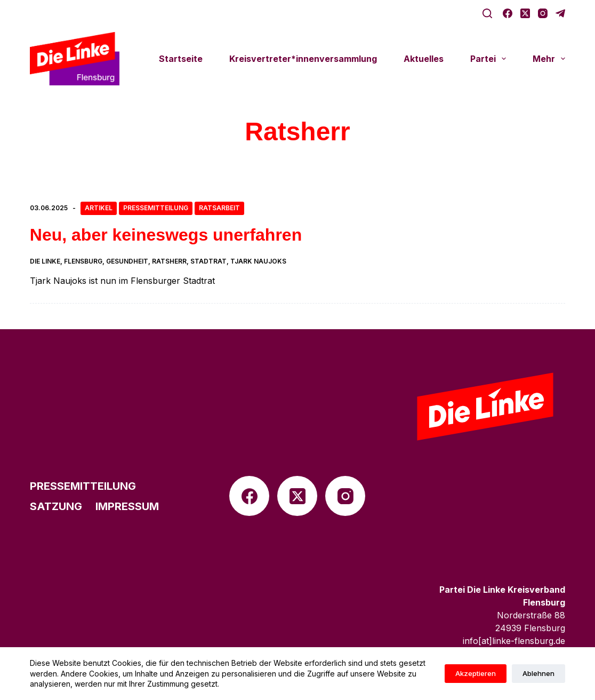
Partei (490, 59)
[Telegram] (560, 13)
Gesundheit (127, 261)
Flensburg (83, 261)
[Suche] (487, 13)
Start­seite (181, 59)
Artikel (99, 208)
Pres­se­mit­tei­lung (83, 486)
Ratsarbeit (219, 208)
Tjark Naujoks (258, 261)
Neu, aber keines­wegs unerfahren (166, 235)
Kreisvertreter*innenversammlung (303, 59)
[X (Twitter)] (525, 13)
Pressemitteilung (156, 208)
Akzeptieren (476, 673)
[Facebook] (508, 13)
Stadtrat (208, 261)
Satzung (56, 506)
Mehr (549, 59)
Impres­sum (127, 506)
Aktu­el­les (424, 59)
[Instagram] (543, 13)
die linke (45, 261)
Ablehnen (538, 673)
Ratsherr (169, 261)
